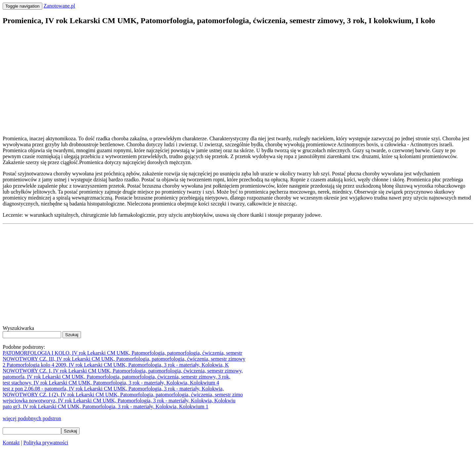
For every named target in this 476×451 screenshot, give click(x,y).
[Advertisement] (201, 78)
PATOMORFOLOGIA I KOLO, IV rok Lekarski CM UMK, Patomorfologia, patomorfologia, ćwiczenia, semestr (122, 353)
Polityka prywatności (46, 443)
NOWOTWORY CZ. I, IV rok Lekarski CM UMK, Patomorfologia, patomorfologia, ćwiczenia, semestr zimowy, (123, 371)
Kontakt (11, 443)
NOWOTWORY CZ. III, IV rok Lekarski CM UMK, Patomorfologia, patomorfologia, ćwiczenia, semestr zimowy (124, 359)
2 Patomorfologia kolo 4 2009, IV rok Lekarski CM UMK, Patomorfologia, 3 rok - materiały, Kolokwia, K (116, 365)
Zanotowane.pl (59, 6)
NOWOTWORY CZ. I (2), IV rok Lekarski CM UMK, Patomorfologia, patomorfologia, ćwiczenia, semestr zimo (123, 395)
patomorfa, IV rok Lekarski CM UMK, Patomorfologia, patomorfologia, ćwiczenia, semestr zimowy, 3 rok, (117, 377)
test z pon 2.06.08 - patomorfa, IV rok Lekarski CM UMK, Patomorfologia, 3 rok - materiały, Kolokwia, (113, 389)
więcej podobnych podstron (32, 418)
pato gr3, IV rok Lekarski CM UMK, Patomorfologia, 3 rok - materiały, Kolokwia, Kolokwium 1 (105, 406)
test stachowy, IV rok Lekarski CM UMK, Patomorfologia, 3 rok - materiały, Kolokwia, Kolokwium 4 (111, 383)
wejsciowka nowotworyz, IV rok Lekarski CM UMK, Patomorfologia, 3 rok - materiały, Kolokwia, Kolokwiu (119, 401)
